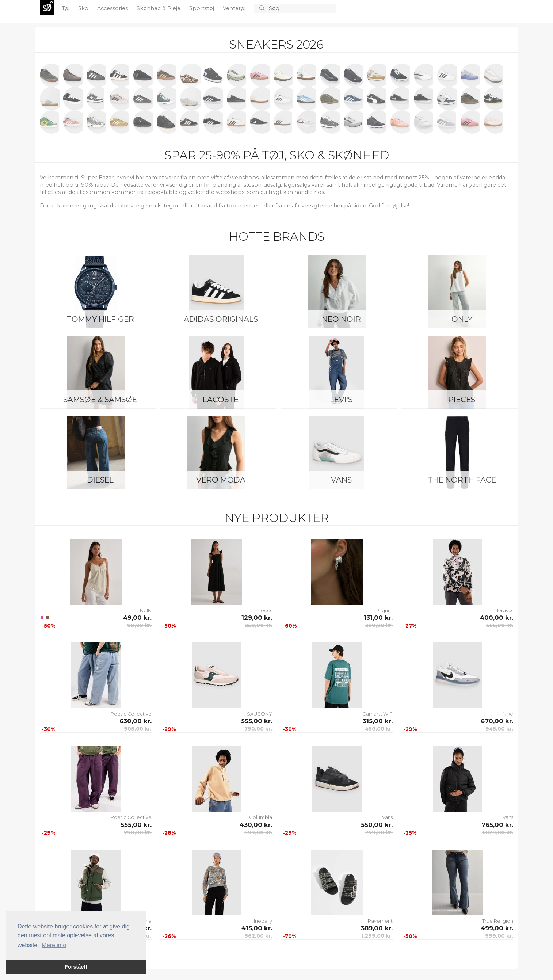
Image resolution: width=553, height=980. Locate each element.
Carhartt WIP (377, 714)
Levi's (341, 399)
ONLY (462, 319)
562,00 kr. (258, 936)
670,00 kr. (497, 721)
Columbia (261, 817)
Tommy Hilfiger (100, 319)
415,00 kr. (257, 928)
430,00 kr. (256, 825)
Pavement (380, 921)
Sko (84, 8)
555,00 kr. (500, 625)
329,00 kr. (379, 625)
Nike (508, 714)
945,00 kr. (499, 729)
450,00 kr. (379, 729)
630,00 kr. (136, 721)
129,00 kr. (257, 618)
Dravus (505, 610)
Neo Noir (341, 319)
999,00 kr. (499, 936)
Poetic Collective (131, 714)
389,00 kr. (377, 928)
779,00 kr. (379, 832)
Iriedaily (263, 921)
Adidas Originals (221, 319)
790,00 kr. (258, 729)
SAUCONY (260, 714)
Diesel (100, 480)
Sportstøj (202, 8)
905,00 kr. (138, 729)
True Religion (498, 921)
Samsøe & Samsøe (100, 399)
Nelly (146, 610)
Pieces (462, 399)
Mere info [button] (54, 945)
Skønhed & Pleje (159, 8)
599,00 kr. (258, 832)
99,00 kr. (139, 625)
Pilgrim (384, 610)
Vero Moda (221, 480)
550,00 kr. (377, 825)
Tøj (66, 8)
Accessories (113, 8)
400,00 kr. (497, 618)
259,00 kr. (258, 625)
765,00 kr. (497, 825)
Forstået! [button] (76, 967)
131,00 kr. (378, 618)
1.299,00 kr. (377, 936)
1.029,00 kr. (497, 832)
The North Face (462, 480)
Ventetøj (235, 8)
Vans (341, 480)
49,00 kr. (137, 618)
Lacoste (221, 399)
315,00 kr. (378, 721)
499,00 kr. (497, 928)
